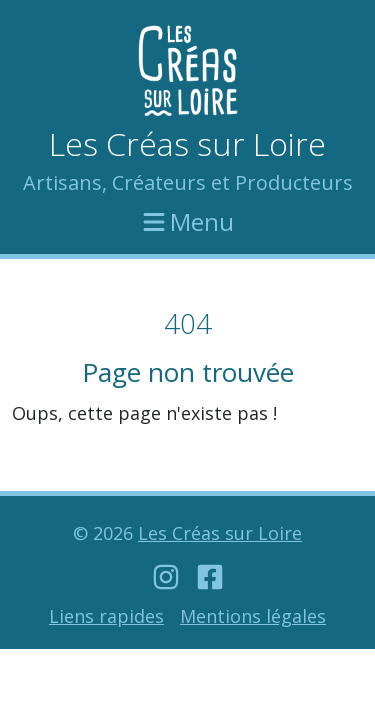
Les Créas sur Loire (187, 143)
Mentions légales (253, 616)
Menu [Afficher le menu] (188, 219)
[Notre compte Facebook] (210, 577)
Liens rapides (106, 616)
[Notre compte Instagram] (166, 577)
